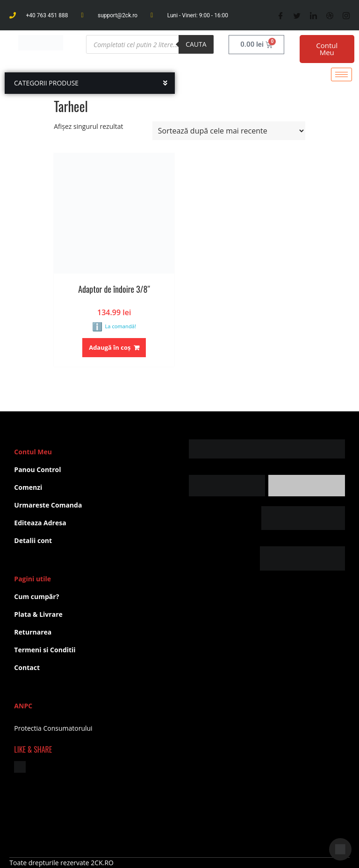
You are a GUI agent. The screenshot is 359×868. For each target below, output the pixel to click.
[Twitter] (297, 15)
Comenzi (28, 487)
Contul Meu (327, 49)
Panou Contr (34, 469)
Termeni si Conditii (45, 650)
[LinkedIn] (313, 15)
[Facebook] (281, 15)
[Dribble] (330, 15)
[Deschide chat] (340, 849)
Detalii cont (33, 540)
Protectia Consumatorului (53, 728)
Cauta (196, 44)
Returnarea (33, 632)
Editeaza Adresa (40, 523)
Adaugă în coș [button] (110, 347)
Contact (27, 667)
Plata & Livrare (38, 614)
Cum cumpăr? (36, 596)
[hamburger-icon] (341, 74)
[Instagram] (346, 15)
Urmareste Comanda (48, 505)
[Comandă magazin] (229, 131)
